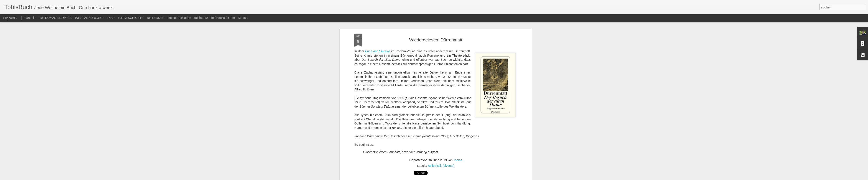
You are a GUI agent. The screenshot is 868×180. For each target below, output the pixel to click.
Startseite (30, 18)
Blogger (450, 178)
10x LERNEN (155, 18)
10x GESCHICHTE (131, 18)
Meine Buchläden (179, 18)
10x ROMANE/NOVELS (55, 18)
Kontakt (243, 18)
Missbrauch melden (465, 178)
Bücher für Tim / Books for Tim (214, 18)
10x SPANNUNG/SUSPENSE (95, 18)
